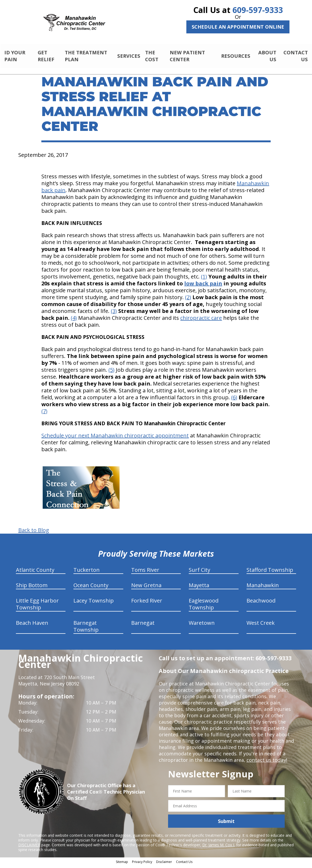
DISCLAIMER (29, 847)
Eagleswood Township (204, 606)
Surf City (199, 572)
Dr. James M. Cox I (218, 847)
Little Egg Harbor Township (37, 606)
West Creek (261, 625)
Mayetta (199, 588)
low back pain (203, 286)
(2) (188, 300)
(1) (204, 279)
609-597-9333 (258, 10)
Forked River (147, 603)
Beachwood (261, 603)
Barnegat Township (86, 629)
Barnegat (143, 625)
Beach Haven (32, 625)
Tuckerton (87, 572)
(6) (234, 400)
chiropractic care (201, 320)
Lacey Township (94, 603)
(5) (111, 372)
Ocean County (91, 588)
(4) (74, 320)
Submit (226, 823)
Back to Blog (34, 533)
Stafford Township (270, 572)
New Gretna (146, 588)
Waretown (202, 625)
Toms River (145, 572)
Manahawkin (263, 588)
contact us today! (266, 762)
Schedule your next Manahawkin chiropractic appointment (115, 438)
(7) (44, 413)
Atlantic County (35, 572)
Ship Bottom (32, 588)
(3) (114, 313)
